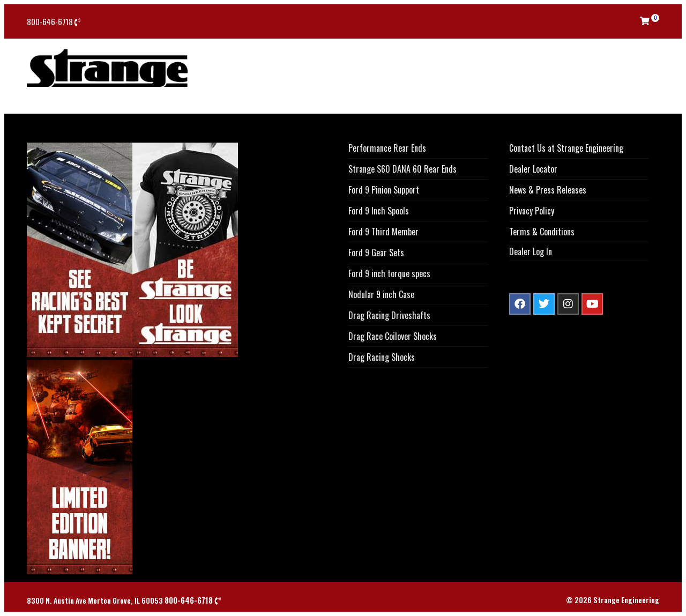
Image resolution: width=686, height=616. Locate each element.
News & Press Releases (548, 190)
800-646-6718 (54, 22)
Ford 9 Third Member (383, 232)
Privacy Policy (532, 211)
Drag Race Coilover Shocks (393, 336)
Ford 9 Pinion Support (384, 190)
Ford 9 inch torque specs (389, 273)
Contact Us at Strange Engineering (566, 148)
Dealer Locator (533, 169)
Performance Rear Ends (387, 148)
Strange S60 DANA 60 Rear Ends (402, 169)
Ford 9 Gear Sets (376, 253)
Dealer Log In (531, 251)
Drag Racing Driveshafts (389, 315)
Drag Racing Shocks (382, 357)
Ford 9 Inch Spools (379, 211)
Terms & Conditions (542, 232)
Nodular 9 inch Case (381, 294)
